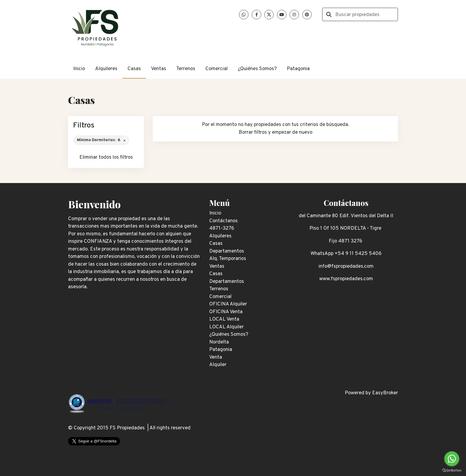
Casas (134, 69)
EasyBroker (385, 393)
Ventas (159, 69)
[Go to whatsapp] (452, 459)
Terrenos (186, 69)
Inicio (79, 69)
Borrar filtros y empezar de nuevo (275, 133)
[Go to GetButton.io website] (452, 470)
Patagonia (298, 69)
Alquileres (106, 69)
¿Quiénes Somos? (257, 69)
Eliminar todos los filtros (106, 157)
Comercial (217, 69)
